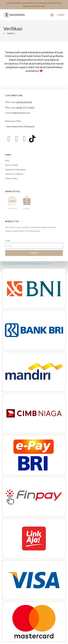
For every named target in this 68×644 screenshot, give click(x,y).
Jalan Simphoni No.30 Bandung (20, 126)
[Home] (4, 33)
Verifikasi (11, 33)
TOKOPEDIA (12, 208)
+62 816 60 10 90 (24, 102)
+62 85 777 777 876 (25, 107)
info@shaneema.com (20, 113)
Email (8, 240)
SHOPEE (27, 209)
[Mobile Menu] (59, 15)
